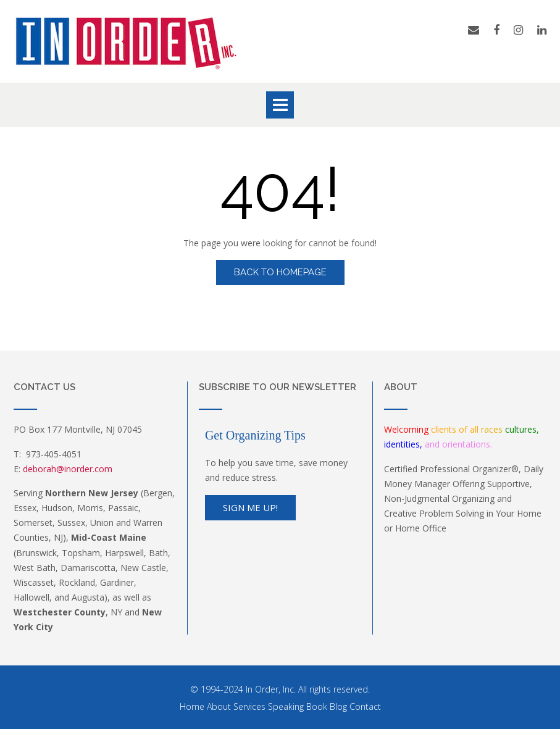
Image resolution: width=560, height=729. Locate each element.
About (219, 706)
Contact (365, 706)
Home (192, 706)
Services (249, 706)
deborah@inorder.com (68, 469)
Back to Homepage (280, 272)
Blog (338, 706)
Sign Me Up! (250, 507)
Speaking (286, 706)
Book (317, 706)
